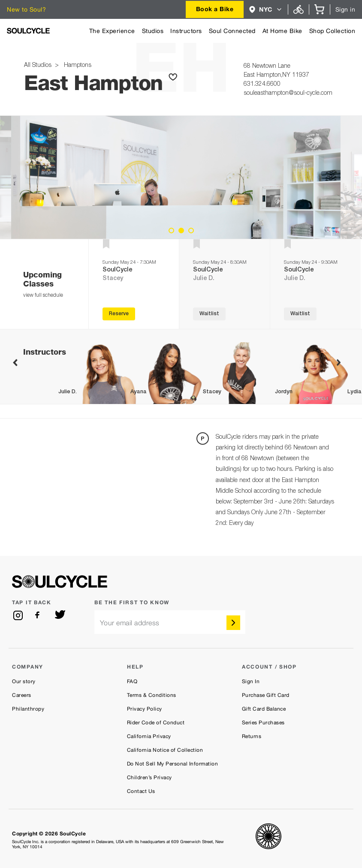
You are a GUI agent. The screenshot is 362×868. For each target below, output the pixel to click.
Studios (153, 31)
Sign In (251, 681)
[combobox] (215, 9)
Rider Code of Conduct (156, 723)
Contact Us (141, 791)
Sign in (345, 9)
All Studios (39, 66)
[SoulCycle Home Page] (28, 31)
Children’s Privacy (149, 778)
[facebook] (39, 615)
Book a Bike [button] (215, 9)
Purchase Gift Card (266, 695)
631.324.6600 (262, 84)
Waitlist (209, 314)
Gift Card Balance (264, 709)
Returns (252, 736)
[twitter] (60, 615)
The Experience (112, 31)
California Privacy (149, 736)
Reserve (119, 314)
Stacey (113, 279)
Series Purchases (263, 723)
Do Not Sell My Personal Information (173, 764)
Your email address (130, 623)
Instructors (186, 31)
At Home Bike (282, 31)
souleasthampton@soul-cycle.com (288, 93)
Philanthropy (28, 709)
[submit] (233, 623)
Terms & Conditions (152, 695)
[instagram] (18, 615)
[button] (266, 9)
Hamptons (76, 66)
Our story (24, 681)
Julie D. (204, 279)
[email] (170, 622)
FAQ (132, 681)
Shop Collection (332, 31)
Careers (22, 695)
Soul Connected (232, 31)
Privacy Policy (145, 709)
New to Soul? (26, 9)
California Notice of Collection (165, 750)
